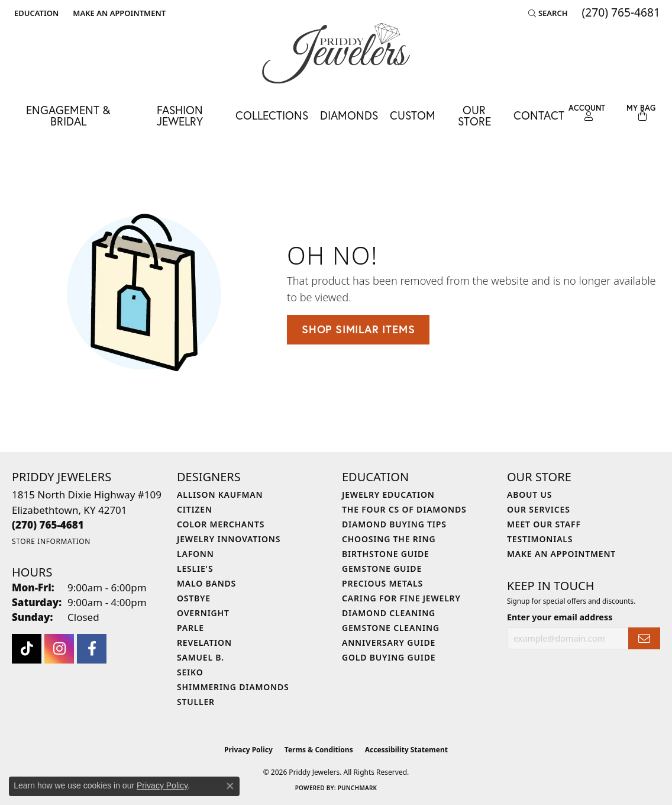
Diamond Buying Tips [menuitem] (394, 524)
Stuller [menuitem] (196, 702)
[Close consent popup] (230, 786)
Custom (413, 115)
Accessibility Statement (406, 750)
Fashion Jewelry (180, 115)
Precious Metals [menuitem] (382, 583)
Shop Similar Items (358, 329)
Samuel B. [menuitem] (201, 657)
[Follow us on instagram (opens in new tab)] (59, 649)
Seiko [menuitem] (190, 672)
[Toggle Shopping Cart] (641, 113)
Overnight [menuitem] (203, 613)
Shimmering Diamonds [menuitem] (233, 687)
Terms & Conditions (319, 750)
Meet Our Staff (544, 524)
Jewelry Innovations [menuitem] (229, 539)
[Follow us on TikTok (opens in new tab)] (27, 649)
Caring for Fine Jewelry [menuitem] (401, 598)
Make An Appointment (561, 554)
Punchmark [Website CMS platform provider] (358, 788)
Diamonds (349, 115)
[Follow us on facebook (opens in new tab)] (92, 649)
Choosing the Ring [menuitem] (389, 539)
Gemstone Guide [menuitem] (382, 569)
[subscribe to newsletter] (644, 638)
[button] (35, 13)
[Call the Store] (48, 525)
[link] (118, 13)
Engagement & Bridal (68, 115)
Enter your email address (560, 617)
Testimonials (540, 539)
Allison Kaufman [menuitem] (220, 495)
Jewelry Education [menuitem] (388, 495)
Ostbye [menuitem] (194, 598)
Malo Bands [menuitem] (206, 583)
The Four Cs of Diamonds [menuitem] (404, 509)
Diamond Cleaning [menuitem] (389, 613)
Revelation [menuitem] (204, 643)
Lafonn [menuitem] (196, 554)
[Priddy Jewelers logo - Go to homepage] (336, 53)
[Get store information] (51, 541)
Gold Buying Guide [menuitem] (389, 657)
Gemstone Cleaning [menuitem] (391, 628)
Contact (539, 115)
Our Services (539, 509)
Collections (272, 115)
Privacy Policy (248, 750)
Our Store (474, 115)
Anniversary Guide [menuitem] (389, 643)
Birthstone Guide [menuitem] (386, 554)
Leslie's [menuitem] (195, 569)
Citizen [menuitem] (195, 509)
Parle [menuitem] (190, 628)
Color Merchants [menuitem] (221, 524)
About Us (529, 495)
